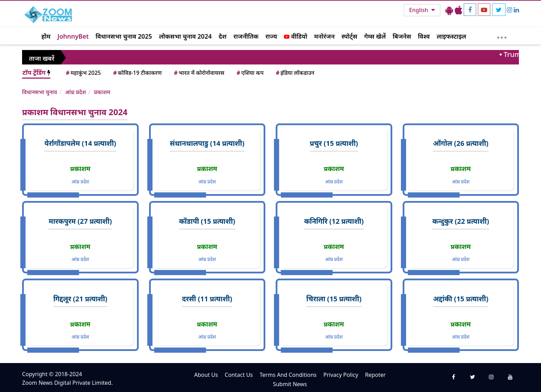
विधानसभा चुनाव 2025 (124, 36)
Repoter (375, 375)
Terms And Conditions (288, 375)
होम (46, 36)
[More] (502, 36)
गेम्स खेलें (375, 36)
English (419, 10)
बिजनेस (402, 36)
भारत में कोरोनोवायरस (199, 73)
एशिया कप (250, 73)
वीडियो (296, 36)
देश (222, 36)
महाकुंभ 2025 (83, 73)
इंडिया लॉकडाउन (294, 73)
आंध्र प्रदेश (75, 92)
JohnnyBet (73, 36)
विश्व (424, 36)
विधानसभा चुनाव (40, 92)
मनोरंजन (324, 36)
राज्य (271, 36)
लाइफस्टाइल (452, 36)
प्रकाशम (102, 92)
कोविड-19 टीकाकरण (137, 73)
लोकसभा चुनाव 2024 (185, 36)
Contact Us (239, 375)
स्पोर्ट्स (350, 36)
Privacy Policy (341, 375)
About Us (206, 375)
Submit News (290, 384)
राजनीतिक (246, 36)
